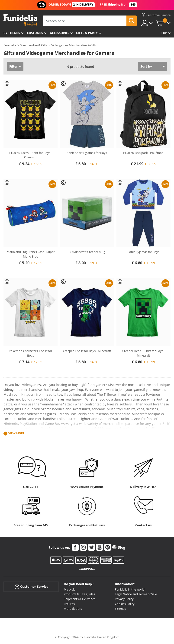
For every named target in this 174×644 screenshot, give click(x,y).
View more (16, 433)
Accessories (60, 33)
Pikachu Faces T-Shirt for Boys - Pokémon (31, 155)
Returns (69, 604)
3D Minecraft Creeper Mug (87, 252)
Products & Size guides (79, 594)
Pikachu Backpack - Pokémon (143, 153)
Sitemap (121, 609)
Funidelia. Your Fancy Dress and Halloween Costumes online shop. (20, 20)
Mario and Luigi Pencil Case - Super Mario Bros (31, 254)
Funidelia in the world (130, 589)
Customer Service (31, 586)
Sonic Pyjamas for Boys (143, 252)
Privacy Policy (124, 599)
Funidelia (10, 45)
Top (164, 33)
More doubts (73, 609)
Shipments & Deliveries (80, 599)
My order (70, 589)
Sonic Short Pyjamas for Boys (87, 153)
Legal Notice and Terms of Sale (136, 594)
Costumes (35, 33)
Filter (13, 66)
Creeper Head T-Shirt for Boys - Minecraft (143, 353)
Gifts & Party (87, 33)
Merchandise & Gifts (34, 45)
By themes (12, 33)
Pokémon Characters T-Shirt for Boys (31, 353)
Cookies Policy (125, 604)
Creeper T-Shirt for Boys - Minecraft (87, 351)
